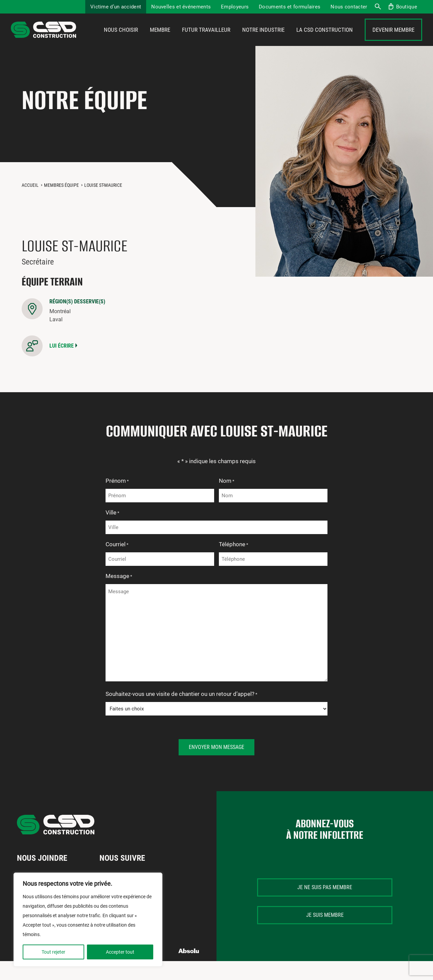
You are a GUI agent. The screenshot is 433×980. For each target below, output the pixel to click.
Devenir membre (393, 40)
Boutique (407, 7)
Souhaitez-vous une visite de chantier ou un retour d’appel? (181, 713)
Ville (112, 532)
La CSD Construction (325, 40)
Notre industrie (263, 40)
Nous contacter (349, 7)
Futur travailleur (206, 40)
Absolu (189, 970)
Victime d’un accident (116, 7)
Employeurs (235, 7)
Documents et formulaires (290, 7)
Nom (227, 500)
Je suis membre (325, 934)
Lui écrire (62, 365)
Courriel (117, 564)
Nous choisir (121, 40)
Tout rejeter (53, 952)
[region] (88, 920)
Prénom (117, 500)
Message (119, 596)
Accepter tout (120, 952)
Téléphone (234, 564)
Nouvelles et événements (181, 7)
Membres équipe (61, 204)
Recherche (378, 7)
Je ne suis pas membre (325, 906)
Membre (160, 40)
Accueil (30, 204)
